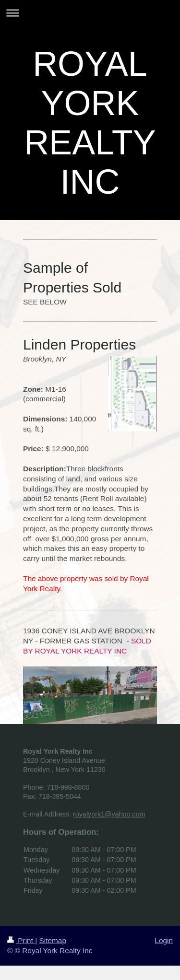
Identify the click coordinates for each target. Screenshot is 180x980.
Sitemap (52, 940)
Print (21, 940)
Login (164, 940)
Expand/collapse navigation (90, 13)
